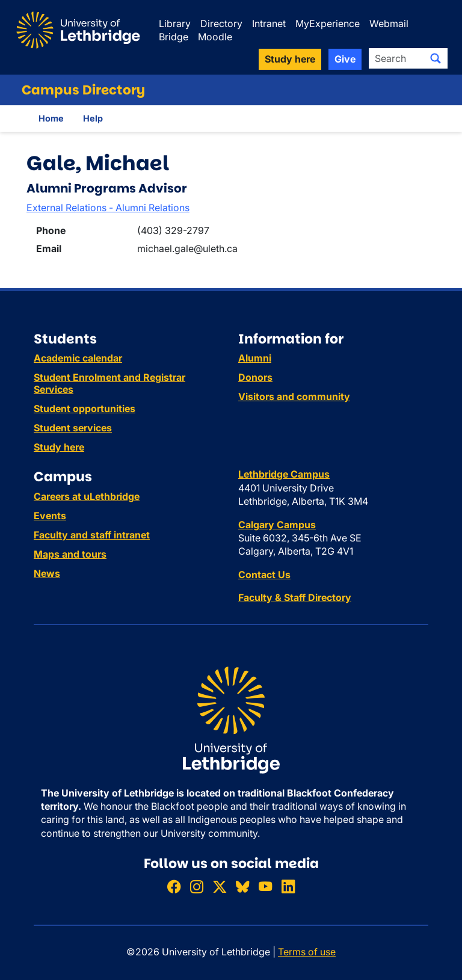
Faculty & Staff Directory (295, 597)
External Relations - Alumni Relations (108, 208)
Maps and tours (70, 554)
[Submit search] (436, 58)
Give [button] (345, 59)
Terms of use (307, 952)
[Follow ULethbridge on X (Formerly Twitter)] (220, 886)
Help (93, 118)
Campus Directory (83, 90)
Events (50, 516)
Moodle (215, 37)
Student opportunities (85, 408)
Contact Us (264, 575)
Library (175, 23)
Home (51, 118)
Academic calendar (78, 358)
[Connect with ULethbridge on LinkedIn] (288, 886)
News (47, 573)
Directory (221, 23)
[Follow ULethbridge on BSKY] (242, 886)
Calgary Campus (277, 525)
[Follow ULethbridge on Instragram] (197, 886)
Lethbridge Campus (284, 474)
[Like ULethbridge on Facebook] (174, 886)
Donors (255, 377)
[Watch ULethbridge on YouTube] (265, 886)
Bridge (174, 37)
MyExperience (328, 23)
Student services (73, 428)
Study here (59, 447)
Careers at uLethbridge (87, 496)
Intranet (269, 23)
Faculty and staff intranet (92, 535)
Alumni (255, 358)
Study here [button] (290, 59)
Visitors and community (294, 396)
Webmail (389, 23)
